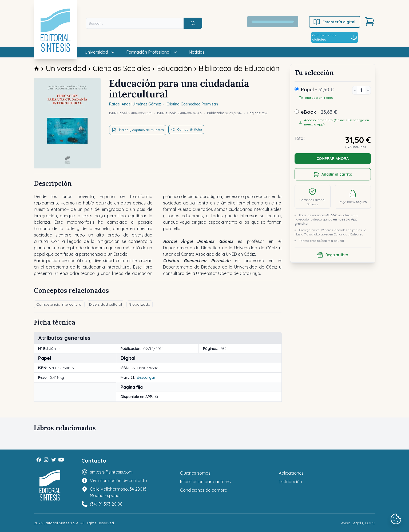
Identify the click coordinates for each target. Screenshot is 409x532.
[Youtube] (61, 460)
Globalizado (140, 304)
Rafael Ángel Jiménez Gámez (135, 104)
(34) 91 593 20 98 (106, 504)
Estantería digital (334, 22)
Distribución (290, 482)
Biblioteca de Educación (239, 68)
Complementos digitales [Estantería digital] (335, 37)
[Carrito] (370, 21)
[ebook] (297, 112)
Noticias (197, 52)
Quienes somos (195, 473)
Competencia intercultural (59, 304)
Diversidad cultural (106, 304)
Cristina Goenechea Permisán (192, 104)
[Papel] (297, 89)
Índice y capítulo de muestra (138, 130)
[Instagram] (46, 460)
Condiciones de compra (204, 490)
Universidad (66, 68)
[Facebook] (39, 460)
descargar (146, 377)
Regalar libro (333, 255)
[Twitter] (54, 460)
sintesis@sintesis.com (111, 472)
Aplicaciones (291, 473)
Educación (174, 68)
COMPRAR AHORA (333, 159)
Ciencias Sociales (122, 68)
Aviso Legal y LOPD (358, 523)
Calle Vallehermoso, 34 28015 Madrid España (118, 492)
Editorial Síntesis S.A (61, 523)
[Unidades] (361, 90)
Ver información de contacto (118, 480)
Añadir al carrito (333, 174)
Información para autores (205, 482)
